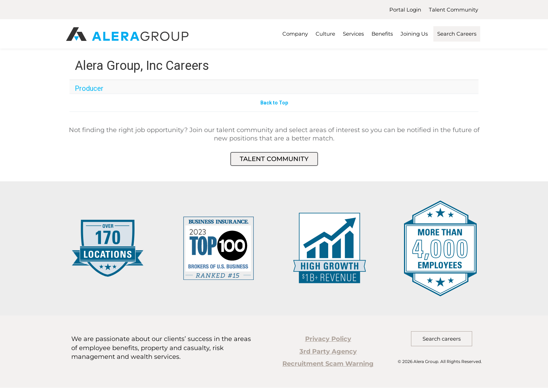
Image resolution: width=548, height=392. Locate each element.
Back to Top (274, 103)
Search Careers (457, 34)
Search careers (442, 339)
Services (353, 34)
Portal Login (405, 10)
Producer (89, 88)
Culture (325, 34)
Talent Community (453, 10)
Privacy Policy (328, 339)
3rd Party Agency (328, 351)
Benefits (382, 34)
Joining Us (414, 34)
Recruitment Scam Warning (328, 364)
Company (295, 34)
